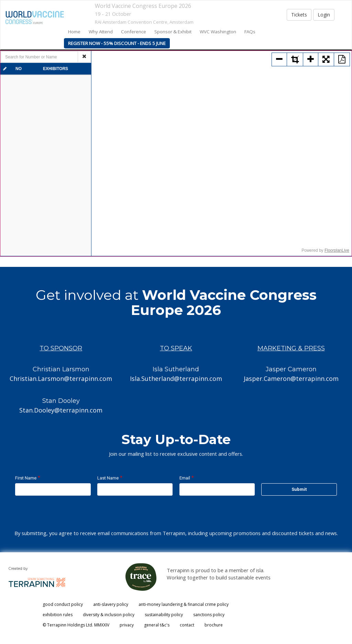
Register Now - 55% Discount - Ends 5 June (117, 43)
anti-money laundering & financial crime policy (184, 604)
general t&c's (157, 625)
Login (324, 15)
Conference (134, 32)
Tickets (299, 15)
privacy (127, 625)
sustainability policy (164, 615)
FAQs (250, 32)
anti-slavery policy (111, 604)
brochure (214, 625)
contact (187, 625)
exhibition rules (58, 615)
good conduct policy (63, 604)
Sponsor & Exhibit (173, 32)
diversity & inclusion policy (109, 615)
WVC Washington (218, 32)
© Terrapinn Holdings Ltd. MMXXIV (76, 625)
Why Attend (101, 32)
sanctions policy (209, 615)
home (74, 32)
